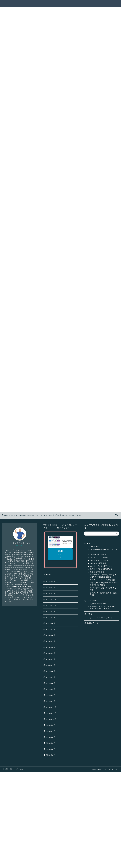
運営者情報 (9, 769)
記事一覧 (57, 4)
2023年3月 (51, 611)
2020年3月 (51, 653)
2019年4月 (51, 683)
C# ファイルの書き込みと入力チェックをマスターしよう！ (39, 483)
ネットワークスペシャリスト (101, 618)
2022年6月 (51, 623)
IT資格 (90, 614)
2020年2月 (51, 659)
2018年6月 (51, 737)
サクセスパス (69, 4)
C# (89, 543)
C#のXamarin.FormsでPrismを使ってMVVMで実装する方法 (103, 576)
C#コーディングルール (99, 558)
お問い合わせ (93, 623)
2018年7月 (51, 731)
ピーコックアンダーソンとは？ (90, 4)
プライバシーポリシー (23, 769)
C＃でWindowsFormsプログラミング (16, 15)
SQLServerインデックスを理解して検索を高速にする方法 (103, 608)
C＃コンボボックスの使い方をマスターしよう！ (34, 477)
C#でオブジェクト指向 (99, 560)
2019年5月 (51, 677)
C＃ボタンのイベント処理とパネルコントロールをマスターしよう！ (43, 480)
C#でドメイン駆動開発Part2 (101, 569)
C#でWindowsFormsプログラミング (103, 551)
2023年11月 (51, 605)
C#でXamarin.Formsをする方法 (102, 580)
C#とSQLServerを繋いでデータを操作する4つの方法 (103, 584)
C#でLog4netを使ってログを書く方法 (103, 589)
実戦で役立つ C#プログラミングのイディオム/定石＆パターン (35, 492)
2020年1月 (51, 665)
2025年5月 (51, 581)
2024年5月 (51, 593)
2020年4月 (51, 647)
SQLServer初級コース (99, 604)
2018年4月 (51, 743)
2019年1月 (51, 701)
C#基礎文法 (94, 547)
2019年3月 (51, 689)
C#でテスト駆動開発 (98, 563)
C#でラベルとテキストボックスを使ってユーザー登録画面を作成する (44, 467)
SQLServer (92, 600)
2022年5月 (51, 629)
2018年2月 (51, 755)
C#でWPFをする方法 (98, 555)
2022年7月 (51, 617)
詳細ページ (60, 554)
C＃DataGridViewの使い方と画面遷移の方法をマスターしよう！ (42, 486)
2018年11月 (51, 713)
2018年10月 (51, 719)
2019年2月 (51, 695)
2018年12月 (51, 707)
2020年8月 (51, 635)
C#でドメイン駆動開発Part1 (101, 566)
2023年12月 (51, 599)
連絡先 (109, 4)
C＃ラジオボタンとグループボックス (29, 473)
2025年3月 (51, 587)
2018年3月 (51, 749)
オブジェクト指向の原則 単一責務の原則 (103, 594)
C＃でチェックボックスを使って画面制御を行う (34, 470)
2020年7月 (51, 641)
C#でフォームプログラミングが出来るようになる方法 (37, 464)
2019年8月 (51, 671)
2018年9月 (51, 725)
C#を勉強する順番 (97, 572)
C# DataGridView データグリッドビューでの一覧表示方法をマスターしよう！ (48, 489)
